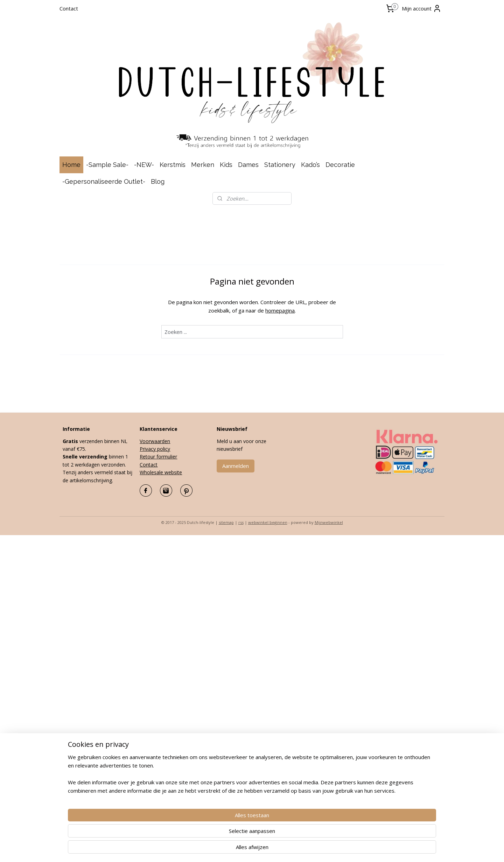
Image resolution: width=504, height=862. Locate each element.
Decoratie (340, 165)
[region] (206, 833)
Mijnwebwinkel (329, 522)
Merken (203, 165)
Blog (158, 181)
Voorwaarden (155, 441)
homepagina (280, 310)
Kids (226, 165)
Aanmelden (236, 466)
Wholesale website (161, 472)
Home (71, 165)
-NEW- (144, 165)
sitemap (226, 522)
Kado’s (310, 165)
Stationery (280, 165)
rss (241, 522)
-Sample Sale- (107, 165)
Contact (69, 8)
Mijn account (422, 8)
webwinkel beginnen (268, 522)
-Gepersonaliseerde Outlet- (104, 181)
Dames (248, 165)
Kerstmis (173, 165)
